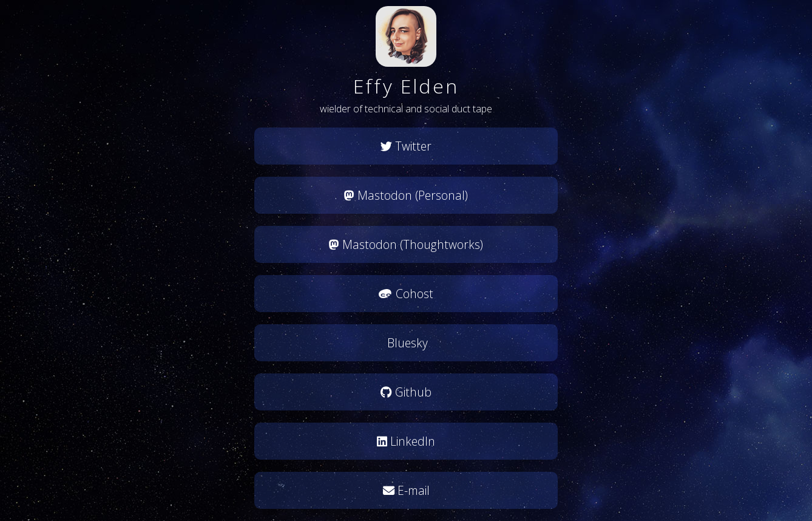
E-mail (406, 490)
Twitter (406, 146)
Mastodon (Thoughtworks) (406, 244)
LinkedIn (406, 441)
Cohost (406, 294)
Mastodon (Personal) (406, 195)
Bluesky (406, 343)
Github (406, 392)
